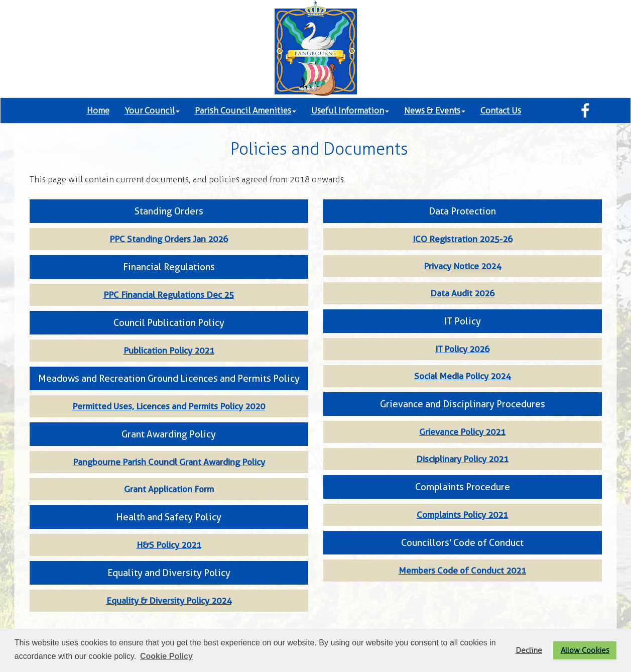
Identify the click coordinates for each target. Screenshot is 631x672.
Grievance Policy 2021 (462, 432)
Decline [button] (529, 650)
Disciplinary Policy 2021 (462, 459)
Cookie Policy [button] (166, 656)
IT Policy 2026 (462, 349)
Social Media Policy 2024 (462, 376)
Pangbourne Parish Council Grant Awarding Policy (169, 462)
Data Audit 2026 (462, 293)
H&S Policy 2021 (169, 545)
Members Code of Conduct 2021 (462, 571)
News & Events (435, 110)
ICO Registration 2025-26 (463, 239)
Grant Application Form (169, 489)
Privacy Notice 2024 (462, 266)
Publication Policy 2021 (169, 351)
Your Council (152, 110)
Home (98, 110)
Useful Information (350, 110)
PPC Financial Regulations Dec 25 (169, 295)
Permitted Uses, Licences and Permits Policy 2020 (169, 406)
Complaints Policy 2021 (462, 515)
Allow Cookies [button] (585, 650)
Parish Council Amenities (245, 110)
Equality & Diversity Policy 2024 (169, 601)
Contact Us (501, 110)
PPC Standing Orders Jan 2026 (169, 239)
